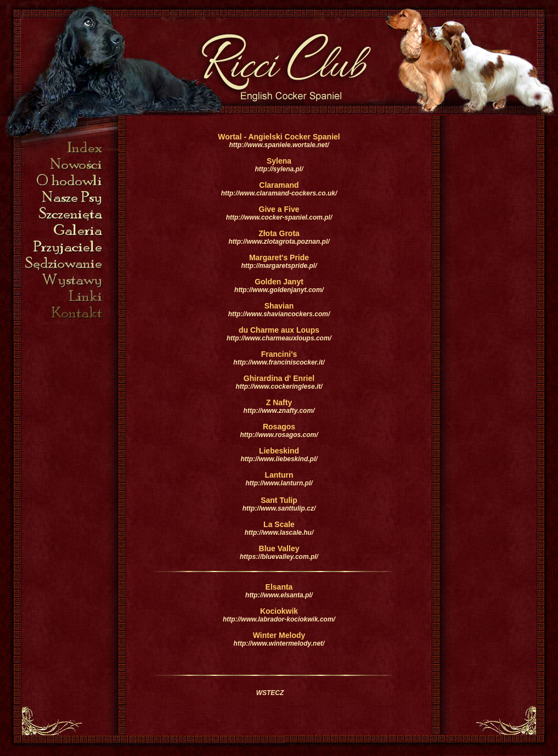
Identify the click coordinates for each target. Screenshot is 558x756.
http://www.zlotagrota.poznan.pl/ (279, 242)
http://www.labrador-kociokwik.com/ (279, 619)
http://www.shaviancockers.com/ (279, 314)
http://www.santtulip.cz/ (279, 508)
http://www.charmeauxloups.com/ (279, 338)
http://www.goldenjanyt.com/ (279, 290)
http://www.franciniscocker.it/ (279, 362)
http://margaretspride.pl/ (279, 266)
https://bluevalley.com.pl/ (279, 557)
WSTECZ (270, 693)
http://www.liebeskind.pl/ (279, 459)
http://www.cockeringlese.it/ (279, 387)
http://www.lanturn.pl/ (279, 483)
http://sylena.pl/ (279, 169)
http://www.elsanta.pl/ (279, 595)
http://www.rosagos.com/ (279, 435)
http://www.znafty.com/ (279, 411)
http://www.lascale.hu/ (279, 533)
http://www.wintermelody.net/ (279, 643)
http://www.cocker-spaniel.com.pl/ (279, 217)
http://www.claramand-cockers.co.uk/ (279, 193)
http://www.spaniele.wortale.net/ (279, 145)
